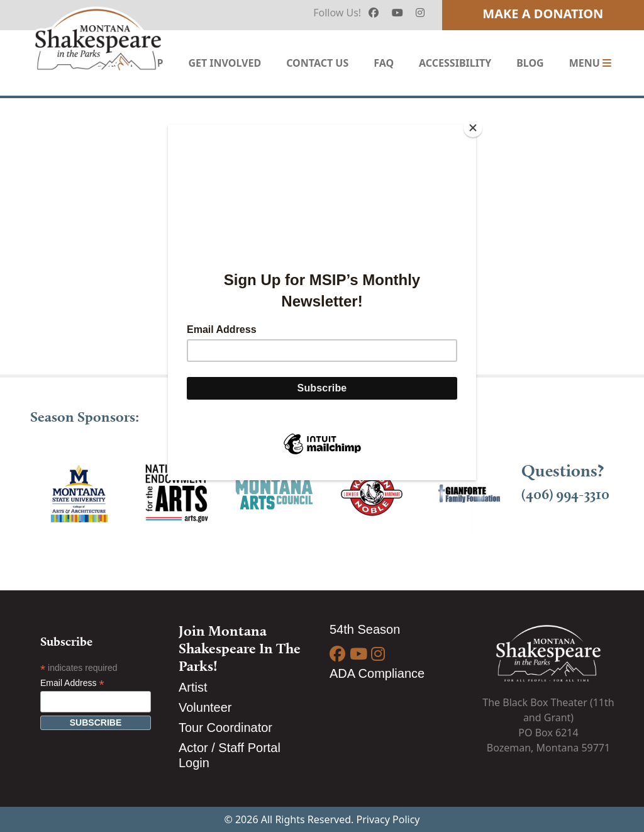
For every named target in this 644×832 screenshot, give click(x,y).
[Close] (473, 128)
